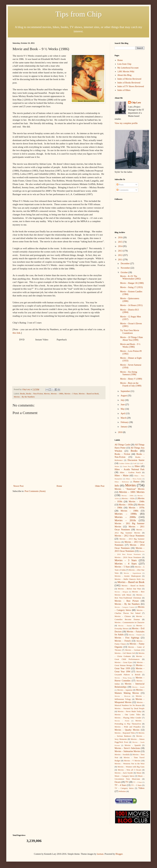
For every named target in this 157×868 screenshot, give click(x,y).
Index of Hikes (124, 90)
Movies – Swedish (122, 755)
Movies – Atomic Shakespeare (128, 576)
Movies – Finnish (135, 635)
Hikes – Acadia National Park (130, 469)
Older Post (100, 486)
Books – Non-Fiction (35, 394)
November (126, 268)
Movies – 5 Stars (122, 567)
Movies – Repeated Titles (125, 733)
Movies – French (123, 641)
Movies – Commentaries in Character (130, 622)
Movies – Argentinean (132, 573)
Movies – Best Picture (127, 601)
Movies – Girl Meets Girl (125, 653)
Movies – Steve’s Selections (127, 748)
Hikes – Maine (122, 476)
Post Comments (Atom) (35, 491)
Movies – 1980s (57, 394)
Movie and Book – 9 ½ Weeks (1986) (130, 346)
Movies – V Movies (132, 761)
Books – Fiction (122, 454)
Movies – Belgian (121, 592)
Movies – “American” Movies (130, 489)
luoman (100, 854)
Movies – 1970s (137, 508)
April (123, 413)
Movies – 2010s (125, 520)
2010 (121, 432)
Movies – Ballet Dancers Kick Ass (130, 579)
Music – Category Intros (124, 776)
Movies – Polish (122, 721)
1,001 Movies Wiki (126, 72)
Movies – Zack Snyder (124, 773)
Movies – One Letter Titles (128, 715)
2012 (121, 255)
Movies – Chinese (123, 616)
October (124, 272)
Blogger (119, 854)
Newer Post (18, 486)
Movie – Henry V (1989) (131, 379)
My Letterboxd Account (128, 68)
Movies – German (133, 650)
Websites (122, 791)
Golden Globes (124, 463)
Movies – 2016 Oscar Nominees (128, 557)
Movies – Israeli (138, 687)
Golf (135, 463)
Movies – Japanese (125, 690)
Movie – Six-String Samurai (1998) (129, 373)
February (125, 422)
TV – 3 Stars (138, 782)
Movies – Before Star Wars (130, 589)
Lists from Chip (124, 64)
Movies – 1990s (126, 514)
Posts (120, 185)
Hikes (137, 466)
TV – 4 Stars (120, 785)
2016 (121, 237)
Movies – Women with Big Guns (131, 767)
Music (139, 773)
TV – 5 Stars (136, 785)
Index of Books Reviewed (129, 83)
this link (16, 333)
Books (23, 394)
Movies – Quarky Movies (127, 730)
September (126, 391)
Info (117, 486)
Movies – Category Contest (125, 607)
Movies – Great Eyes (123, 662)
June (123, 405)
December (125, 264)
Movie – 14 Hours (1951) (131, 305)
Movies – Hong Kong (123, 678)
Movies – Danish (125, 626)
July (123, 400)
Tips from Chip (78, 14)
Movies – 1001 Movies (132, 492)
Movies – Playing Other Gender (128, 718)
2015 (121, 242)
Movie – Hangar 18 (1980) (132, 283)
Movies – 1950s (126, 505)
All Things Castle (122, 445)
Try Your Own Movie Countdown (130, 332)
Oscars (118, 782)
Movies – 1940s (137, 502)
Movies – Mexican (122, 696)
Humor (136, 482)
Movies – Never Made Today (130, 711)
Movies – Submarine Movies (127, 751)
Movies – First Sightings (127, 638)
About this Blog (124, 75)
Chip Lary (136, 103)
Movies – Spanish (133, 745)
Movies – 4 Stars (126, 564)
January (124, 427)
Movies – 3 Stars (71, 394)
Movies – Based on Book (89, 394)
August (124, 396)
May (123, 409)
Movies (47, 394)
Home (59, 486)
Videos (141, 788)
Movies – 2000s (125, 517)
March (124, 418)
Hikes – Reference (122, 482)
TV (127, 782)
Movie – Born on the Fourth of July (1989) (131, 384)
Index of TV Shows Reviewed (131, 86)
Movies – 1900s (127, 496)
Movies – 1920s (128, 498)
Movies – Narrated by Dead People (130, 708)
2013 (121, 251)
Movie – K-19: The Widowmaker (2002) (130, 278)
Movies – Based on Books (133, 586)
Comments (122, 190)
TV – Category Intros (124, 788)
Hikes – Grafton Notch (130, 472)
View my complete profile (126, 123)
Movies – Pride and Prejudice (128, 727)
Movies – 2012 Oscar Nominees (130, 536)
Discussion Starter (136, 460)
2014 (121, 246)
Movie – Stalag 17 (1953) (131, 287)
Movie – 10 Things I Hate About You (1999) (131, 339)
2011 (120, 260)
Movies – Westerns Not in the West (130, 764)
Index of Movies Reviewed (129, 79)
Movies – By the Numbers (24, 397)
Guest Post (127, 466)
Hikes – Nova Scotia (134, 479)
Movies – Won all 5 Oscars (129, 770)
